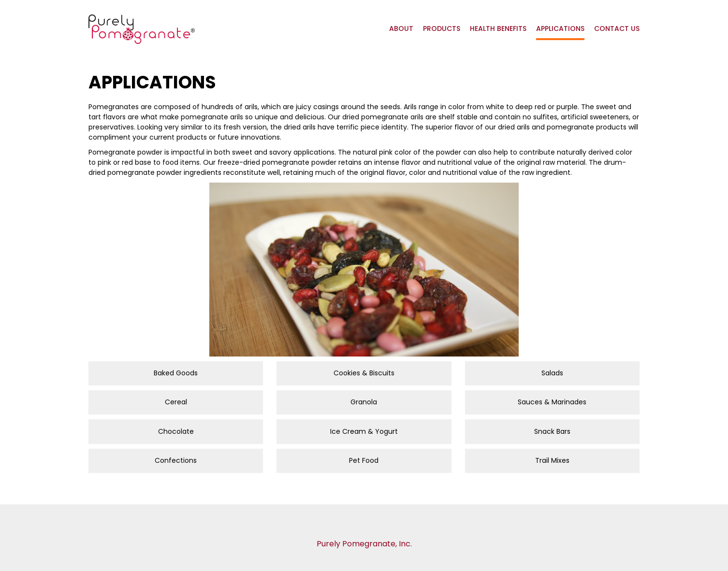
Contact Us (617, 29)
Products (442, 29)
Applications (560, 29)
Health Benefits (498, 29)
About (401, 29)
